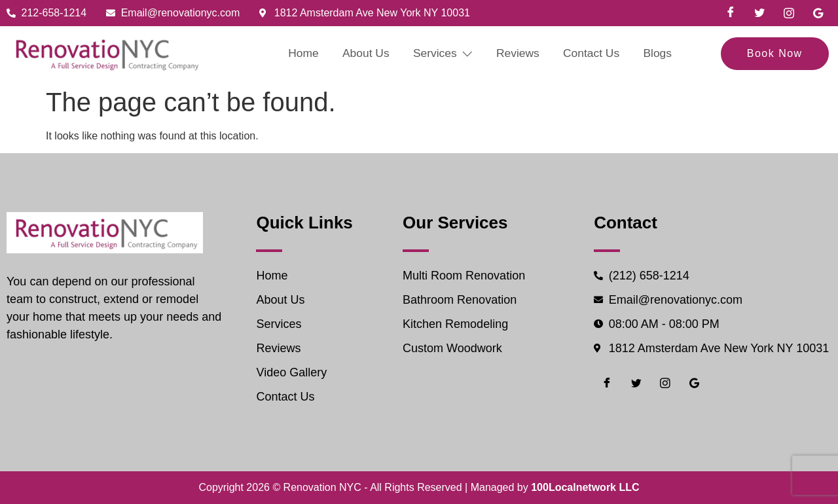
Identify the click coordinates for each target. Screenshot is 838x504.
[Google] (818, 13)
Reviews (520, 54)
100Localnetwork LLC (585, 487)
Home (294, 54)
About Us (360, 54)
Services (441, 54)
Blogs (668, 54)
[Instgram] (789, 13)
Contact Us (598, 54)
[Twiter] (759, 13)
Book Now (775, 53)
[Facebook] (731, 13)
